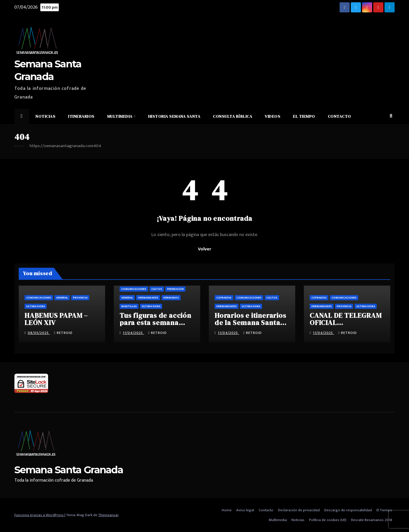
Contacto (339, 116)
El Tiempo (304, 116)
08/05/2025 (39, 333)
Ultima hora (36, 306)
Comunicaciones (39, 298)
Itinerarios (81, 116)
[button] (391, 116)
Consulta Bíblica (232, 116)
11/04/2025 (133, 333)
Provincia (80, 298)
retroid (63, 333)
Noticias (45, 116)
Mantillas (129, 306)
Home (227, 510)
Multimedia (120, 116)
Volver (204, 249)
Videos (272, 116)
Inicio (19, 146)
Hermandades (148, 298)
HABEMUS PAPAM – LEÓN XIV (56, 319)
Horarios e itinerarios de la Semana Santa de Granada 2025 (250, 323)
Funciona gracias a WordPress (39, 515)
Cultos (157, 289)
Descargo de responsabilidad (348, 510)
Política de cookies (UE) (328, 520)
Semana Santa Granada (69, 470)
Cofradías (224, 298)
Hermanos (171, 298)
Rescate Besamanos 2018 (372, 520)
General (62, 298)
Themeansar (108, 515)
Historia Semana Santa (174, 116)
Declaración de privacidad (299, 510)
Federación (175, 289)
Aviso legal (245, 510)
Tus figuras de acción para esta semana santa (155, 323)
